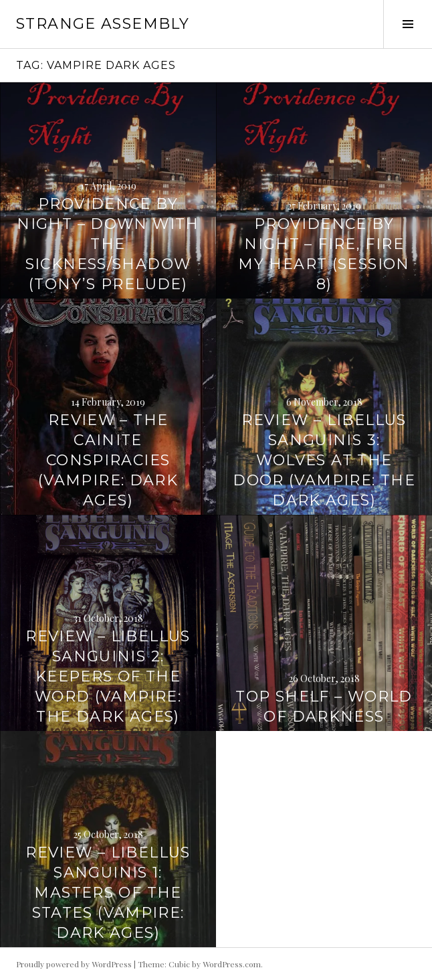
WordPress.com (232, 964)
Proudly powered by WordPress (74, 964)
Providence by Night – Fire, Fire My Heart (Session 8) (324, 254)
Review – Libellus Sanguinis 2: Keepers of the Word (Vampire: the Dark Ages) (108, 676)
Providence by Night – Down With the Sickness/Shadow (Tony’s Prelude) (108, 244)
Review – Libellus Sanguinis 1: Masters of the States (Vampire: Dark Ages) (108, 893)
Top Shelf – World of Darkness (324, 707)
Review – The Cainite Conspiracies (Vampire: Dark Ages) (108, 460)
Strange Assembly (103, 24)
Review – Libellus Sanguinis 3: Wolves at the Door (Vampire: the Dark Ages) (324, 460)
